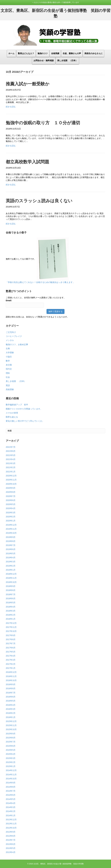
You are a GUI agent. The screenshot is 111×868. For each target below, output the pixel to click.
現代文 (9, 369)
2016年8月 (11, 688)
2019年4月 (11, 558)
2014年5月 (11, 799)
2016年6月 (11, 697)
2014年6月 (11, 795)
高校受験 (10, 389)
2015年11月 (11, 725)
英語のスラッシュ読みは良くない (39, 201)
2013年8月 (11, 836)
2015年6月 (11, 746)
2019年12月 (11, 525)
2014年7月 (11, 791)
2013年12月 (11, 820)
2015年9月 (11, 734)
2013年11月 (11, 824)
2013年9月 (11, 832)
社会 (8, 377)
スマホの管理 (12, 413)
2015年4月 (11, 754)
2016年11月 (11, 676)
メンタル (10, 340)
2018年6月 (11, 598)
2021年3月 (11, 463)
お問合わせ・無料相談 (44, 60)
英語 (8, 385)
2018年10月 (11, 582)
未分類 (9, 365)
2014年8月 (11, 787)
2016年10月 (11, 680)
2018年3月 (11, 611)
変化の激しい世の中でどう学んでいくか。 (25, 421)
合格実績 (55, 53)
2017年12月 (11, 623)
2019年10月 (11, 533)
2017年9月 (11, 635)
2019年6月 (11, 549)
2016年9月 (11, 684)
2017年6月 (11, 648)
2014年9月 (11, 783)
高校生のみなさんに (94, 53)
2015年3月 (11, 758)
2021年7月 (11, 447)
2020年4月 (11, 508)
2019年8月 (11, 541)
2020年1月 (11, 521)
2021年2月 (11, 467)
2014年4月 (11, 803)
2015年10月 (11, 729)
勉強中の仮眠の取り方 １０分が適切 (43, 123)
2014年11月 (11, 775)
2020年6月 (11, 500)
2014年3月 (11, 807)
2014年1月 (11, 815)
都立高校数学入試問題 (27, 162)
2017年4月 (11, 656)
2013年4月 (11, 852)
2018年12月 (11, 574)
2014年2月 (11, 811)
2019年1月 (11, 570)
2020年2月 (11, 517)
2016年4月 (11, 705)
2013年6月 (11, 844)
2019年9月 (11, 537)
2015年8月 (11, 738)
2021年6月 (11, 451)
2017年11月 (11, 627)
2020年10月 (11, 484)
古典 (8, 349)
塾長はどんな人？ (26, 53)
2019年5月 (11, 553)
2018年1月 (11, 619)
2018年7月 (11, 594)
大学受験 (10, 353)
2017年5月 (11, 652)
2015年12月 (11, 721)
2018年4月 (11, 607)
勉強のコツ (43, 53)
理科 (8, 373)
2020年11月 (11, 480)
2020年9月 (11, 488)
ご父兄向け (11, 332)
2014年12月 (11, 770)
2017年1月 (11, 668)
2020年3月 (11, 513)
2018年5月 (11, 603)
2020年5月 (11, 504)
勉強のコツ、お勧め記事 (17, 344)
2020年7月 (11, 496)
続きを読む (11, 107)
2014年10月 (11, 779)
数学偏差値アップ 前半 (17, 405)
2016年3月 (11, 709)
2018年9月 (11, 586)
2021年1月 (11, 472)
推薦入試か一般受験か (28, 84)
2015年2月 (11, 762)
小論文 (9, 357)
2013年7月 (11, 840)
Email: (9, 300)
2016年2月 (11, 713)
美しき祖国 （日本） (67, 60)
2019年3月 (11, 562)
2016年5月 (11, 701)
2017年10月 (11, 631)
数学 (8, 361)
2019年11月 (11, 529)
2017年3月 (11, 660)
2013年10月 (11, 828)
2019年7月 (11, 545)
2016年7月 (11, 693)
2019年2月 (11, 566)
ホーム (11, 53)
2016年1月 (11, 717)
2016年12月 (11, 672)
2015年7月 (11, 742)
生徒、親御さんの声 (72, 53)
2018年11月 (11, 578)
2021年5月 (11, 455)
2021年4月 (11, 459)
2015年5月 (11, 750)
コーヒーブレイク (14, 336)
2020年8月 (11, 492)
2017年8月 (11, 639)
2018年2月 (11, 615)
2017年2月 (11, 664)
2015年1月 (11, 766)
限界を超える (12, 417)
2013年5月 (11, 848)
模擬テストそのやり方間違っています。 (24, 409)
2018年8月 (11, 590)
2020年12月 (11, 476)
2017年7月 (11, 643)
